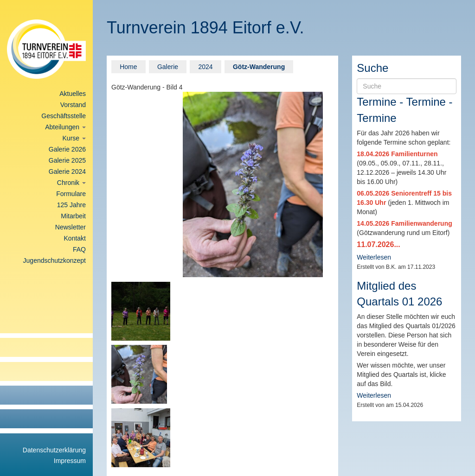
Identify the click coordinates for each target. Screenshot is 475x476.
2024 (205, 67)
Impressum (70, 461)
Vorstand (73, 105)
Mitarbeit (73, 216)
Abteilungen (65, 127)
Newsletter (71, 227)
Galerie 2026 (67, 149)
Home (128, 67)
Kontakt (75, 238)
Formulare (71, 194)
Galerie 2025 (67, 160)
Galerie (168, 67)
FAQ (79, 249)
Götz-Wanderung (259, 67)
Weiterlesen (374, 257)
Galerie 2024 (67, 171)
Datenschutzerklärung (54, 450)
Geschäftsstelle (64, 116)
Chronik (71, 183)
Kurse (74, 138)
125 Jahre (71, 205)
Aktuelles (73, 94)
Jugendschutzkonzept (55, 260)
